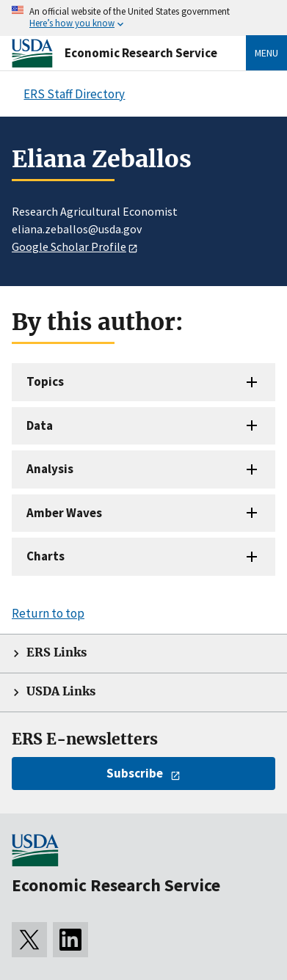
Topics (45, 381)
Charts (46, 556)
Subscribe (135, 773)
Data (40, 425)
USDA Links (61, 691)
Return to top (48, 613)
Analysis (50, 469)
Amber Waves (64, 513)
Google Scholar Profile (69, 246)
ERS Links (57, 652)
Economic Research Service (141, 53)
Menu (266, 53)
